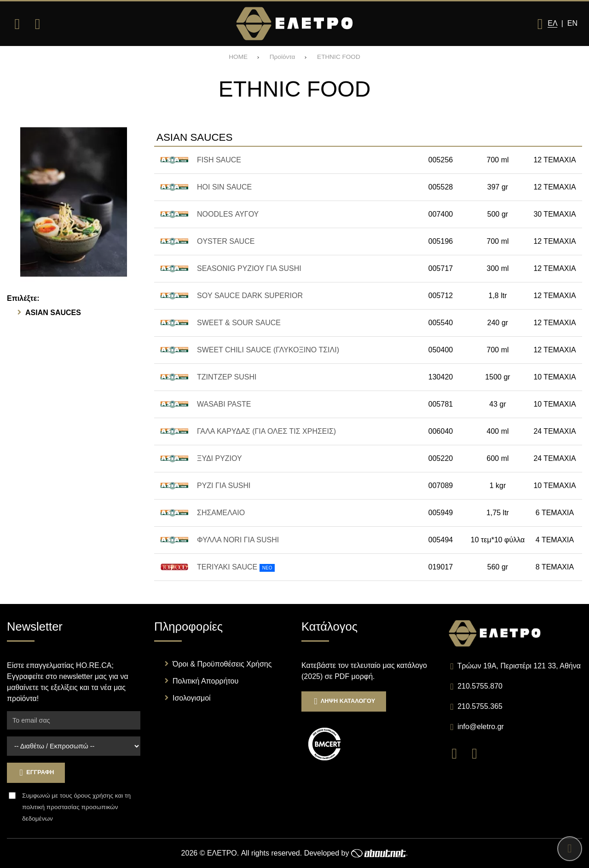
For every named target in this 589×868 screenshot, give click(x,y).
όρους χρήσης (93, 796)
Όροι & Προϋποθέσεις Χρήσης (222, 664)
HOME (238, 57)
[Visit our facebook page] (459, 753)
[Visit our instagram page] (478, 753)
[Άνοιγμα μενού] (17, 24)
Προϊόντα (283, 57)
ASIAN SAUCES (53, 313)
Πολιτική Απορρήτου (205, 681)
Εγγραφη (36, 773)
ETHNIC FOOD (339, 57)
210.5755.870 (480, 686)
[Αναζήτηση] (37, 24)
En (572, 23)
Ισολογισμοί (192, 698)
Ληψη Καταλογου (344, 701)
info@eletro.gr (481, 727)
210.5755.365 (480, 706)
